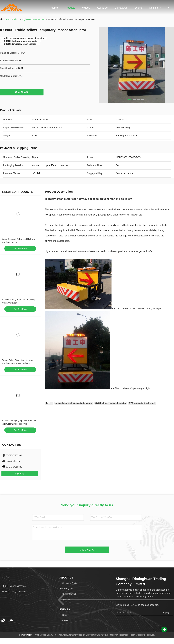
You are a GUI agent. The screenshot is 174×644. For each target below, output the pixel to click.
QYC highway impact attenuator (111, 403)
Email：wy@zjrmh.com (14, 592)
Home (54, 8)
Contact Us (121, 8)
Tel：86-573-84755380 (14, 586)
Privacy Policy (25, 635)
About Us (102, 8)
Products (70, 8)
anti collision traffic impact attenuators (74, 403)
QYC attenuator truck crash (142, 403)
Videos (86, 8)
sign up (165, 612)
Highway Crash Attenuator (34, 19)
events (138, 8)
